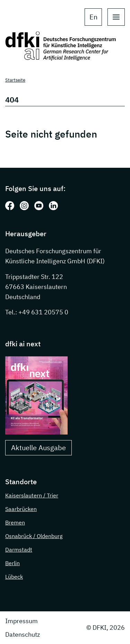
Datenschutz (23, 634)
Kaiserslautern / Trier (32, 495)
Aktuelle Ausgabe (38, 448)
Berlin (12, 563)
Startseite (15, 80)
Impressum (21, 621)
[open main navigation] (116, 17)
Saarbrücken (21, 509)
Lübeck (14, 577)
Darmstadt (19, 550)
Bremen (15, 522)
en (93, 17)
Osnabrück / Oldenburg (34, 536)
